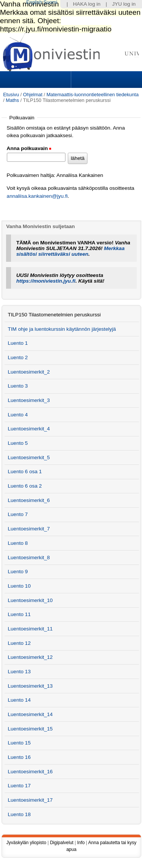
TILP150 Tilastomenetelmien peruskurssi (54, 315)
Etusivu (11, 95)
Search (106, 80)
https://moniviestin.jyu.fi (46, 281)
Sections (36, 80)
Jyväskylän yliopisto (26, 843)
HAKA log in (87, 4)
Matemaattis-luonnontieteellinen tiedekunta (93, 95)
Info (81, 843)
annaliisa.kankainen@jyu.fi (37, 196)
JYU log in (124, 4)
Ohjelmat (33, 95)
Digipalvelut (62, 843)
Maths (12, 100)
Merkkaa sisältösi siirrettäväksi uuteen (70, 251)
